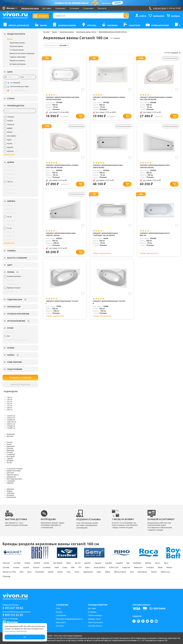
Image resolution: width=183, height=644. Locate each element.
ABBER (42, 563)
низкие (10, 491)
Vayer (162, 572)
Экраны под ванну (17, 61)
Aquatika (137, 563)
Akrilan (53, 563)
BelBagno (158, 563)
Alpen (78, 563)
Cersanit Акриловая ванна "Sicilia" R (106, 304)
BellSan (170, 563)
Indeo (120, 567)
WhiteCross (73, 576)
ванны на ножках (14, 471)
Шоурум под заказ (30, 8)
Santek (106, 572)
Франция (10, 450)
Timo (127, 572)
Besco (5, 567)
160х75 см (11, 424)
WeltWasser (47, 576)
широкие (10, 489)
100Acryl (7, 563)
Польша (10, 448)
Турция (10, 458)
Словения (11, 454)
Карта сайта (61, 622)
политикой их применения (16, 631)
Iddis (103, 567)
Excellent (72, 567)
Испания (10, 461)
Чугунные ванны (16, 46)
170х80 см (11, 426)
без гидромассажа (14, 479)
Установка (74, 8)
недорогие (11, 477)
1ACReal (19, 563)
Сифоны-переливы (18, 57)
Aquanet (112, 563)
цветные (10, 473)
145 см (9, 399)
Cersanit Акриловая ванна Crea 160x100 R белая (156, 167)
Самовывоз (60, 8)
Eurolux (60, 567)
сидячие (10, 483)
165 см (9, 404)
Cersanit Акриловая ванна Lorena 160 (106, 98)
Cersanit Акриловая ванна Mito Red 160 (156, 236)
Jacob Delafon (133, 567)
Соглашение (61, 615)
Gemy (93, 567)
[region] (20, 135)
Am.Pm (89, 563)
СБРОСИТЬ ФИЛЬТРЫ (20, 385)
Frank (83, 567)
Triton (137, 572)
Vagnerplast (150, 572)
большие (10, 495)
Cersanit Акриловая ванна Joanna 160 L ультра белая (153, 98)
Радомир (87, 576)
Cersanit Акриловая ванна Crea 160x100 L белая (62, 236)
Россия (9, 442)
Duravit (49, 567)
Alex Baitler (66, 563)
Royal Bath (94, 572)
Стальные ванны (17, 50)
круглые (10, 436)
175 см (9, 406)
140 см (9, 397)
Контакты (102, 8)
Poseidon (21, 572)
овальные (11, 434)
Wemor (60, 576)
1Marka (31, 563)
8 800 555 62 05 (14, 615)
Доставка (47, 8)
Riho (73, 572)
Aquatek (124, 563)
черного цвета (13, 475)
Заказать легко (94, 619)
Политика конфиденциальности (69, 619)
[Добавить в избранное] (83, 90)
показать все (9, 154)
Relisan (44, 572)
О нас (58, 608)
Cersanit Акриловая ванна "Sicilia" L (59, 304)
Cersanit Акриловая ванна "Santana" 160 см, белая (106, 236)
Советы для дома (95, 622)
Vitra (34, 576)
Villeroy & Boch (21, 576)
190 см (9, 408)
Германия (10, 446)
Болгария (11, 456)
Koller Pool (149, 567)
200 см (9, 410)
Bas (147, 563)
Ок (25, 637)
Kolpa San (164, 567)
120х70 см (11, 416)
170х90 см (11, 428)
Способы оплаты (95, 626)
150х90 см (11, 420)
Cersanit (26, 567)
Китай (9, 463)
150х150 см (11, 422)
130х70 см (11, 418)
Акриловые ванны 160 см (89, 32)
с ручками (11, 481)
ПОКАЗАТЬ (20, 378)
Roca (82, 572)
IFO (111, 567)
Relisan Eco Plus (59, 572)
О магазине (88, 8)
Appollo (100, 563)
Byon (15, 567)
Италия (10, 452)
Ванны (10, 39)
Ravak (33, 572)
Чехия (9, 444)
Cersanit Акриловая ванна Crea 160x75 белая (109, 167)
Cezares (37, 567)
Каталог (47, 32)
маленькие (11, 497)
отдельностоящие (15, 469)
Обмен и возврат (95, 615)
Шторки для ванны (18, 64)
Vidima (6, 576)
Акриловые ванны (17, 43)
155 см (9, 402)
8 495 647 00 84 (14, 608)
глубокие (10, 493)
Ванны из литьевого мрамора (22, 53)
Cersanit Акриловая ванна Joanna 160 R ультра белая (59, 167)
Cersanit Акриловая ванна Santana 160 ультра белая (59, 98)
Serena (117, 572)
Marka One (7, 572)
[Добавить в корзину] (81, 117)
